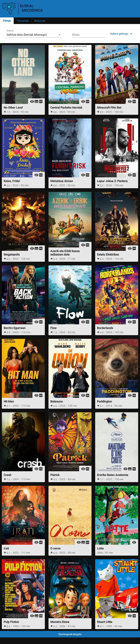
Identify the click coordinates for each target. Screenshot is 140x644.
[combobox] (34, 35)
